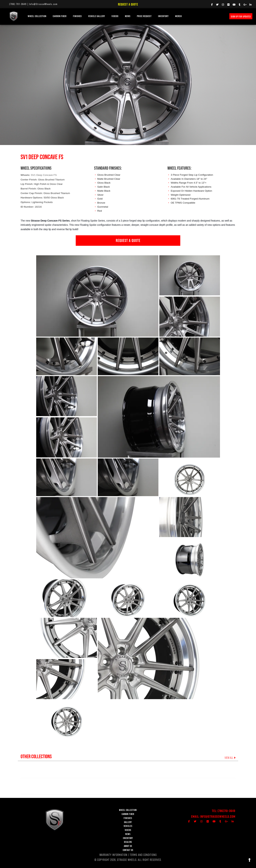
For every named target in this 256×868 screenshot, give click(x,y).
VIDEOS (115, 16)
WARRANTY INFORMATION (113, 855)
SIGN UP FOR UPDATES (241, 17)
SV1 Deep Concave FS (44, 175)
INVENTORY (163, 16)
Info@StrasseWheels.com (43, 4)
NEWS (128, 16)
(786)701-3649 (227, 811)
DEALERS (128, 842)
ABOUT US (128, 846)
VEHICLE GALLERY (97, 16)
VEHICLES (128, 826)
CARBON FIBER (128, 814)
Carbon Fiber (60, 16)
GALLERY (128, 822)
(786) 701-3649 (18, 4)
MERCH (178, 16)
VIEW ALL (230, 758)
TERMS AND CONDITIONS (143, 855)
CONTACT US (128, 850)
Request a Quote (128, 4)
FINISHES (77, 16)
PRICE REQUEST (144, 16)
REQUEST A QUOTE (128, 240)
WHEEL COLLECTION (37, 16)
